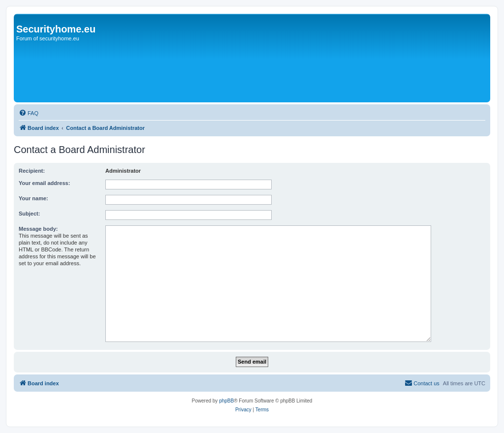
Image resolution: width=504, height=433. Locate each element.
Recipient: (32, 171)
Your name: (33, 198)
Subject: (29, 214)
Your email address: (44, 183)
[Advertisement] (195, 72)
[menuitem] (29, 113)
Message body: (38, 229)
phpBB (226, 401)
